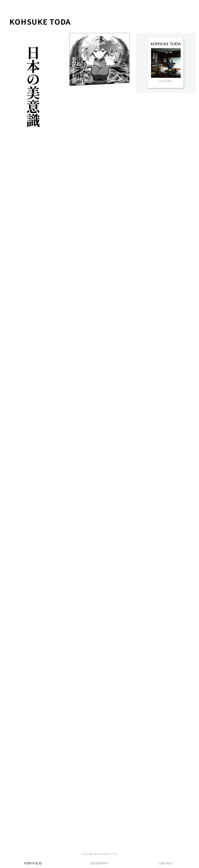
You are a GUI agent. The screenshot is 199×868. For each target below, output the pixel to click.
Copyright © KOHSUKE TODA (100, 854)
